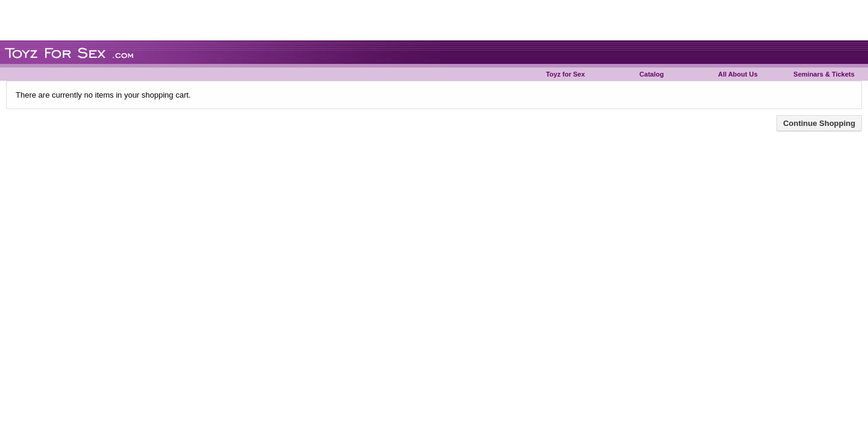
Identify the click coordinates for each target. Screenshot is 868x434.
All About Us (738, 74)
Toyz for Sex (566, 74)
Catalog (652, 74)
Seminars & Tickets (824, 74)
